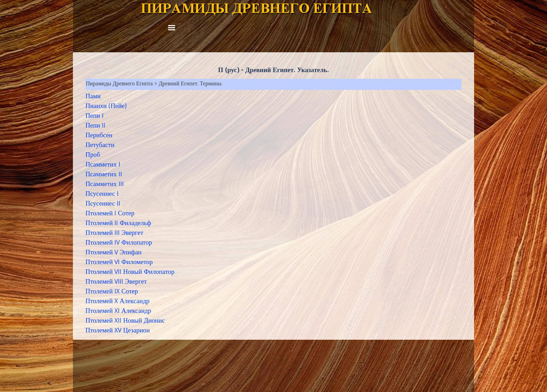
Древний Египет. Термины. (191, 84)
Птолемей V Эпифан (114, 253)
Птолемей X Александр (117, 302)
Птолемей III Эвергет (114, 233)
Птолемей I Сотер (110, 214)
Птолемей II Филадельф (118, 224)
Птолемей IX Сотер (112, 292)
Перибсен (99, 136)
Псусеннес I (102, 194)
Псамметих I (103, 165)
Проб (93, 155)
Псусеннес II (103, 204)
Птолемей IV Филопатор (119, 243)
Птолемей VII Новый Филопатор (130, 272)
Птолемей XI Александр (118, 312)
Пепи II (95, 126)
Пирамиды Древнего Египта (119, 84)
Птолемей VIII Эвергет (116, 282)
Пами (93, 97)
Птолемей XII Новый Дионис (125, 321)
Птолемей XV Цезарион (118, 331)
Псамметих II (104, 175)
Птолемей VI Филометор (119, 263)
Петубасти (100, 146)
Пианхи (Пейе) (106, 107)
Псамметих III (105, 185)
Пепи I (95, 116)
